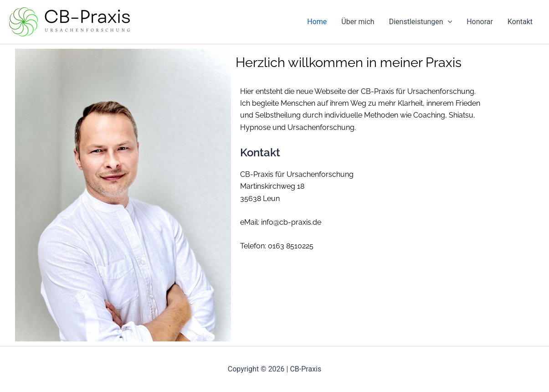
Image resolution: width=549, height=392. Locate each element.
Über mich (358, 22)
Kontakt (520, 22)
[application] (448, 22)
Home (317, 22)
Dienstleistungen (421, 22)
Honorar (480, 22)
